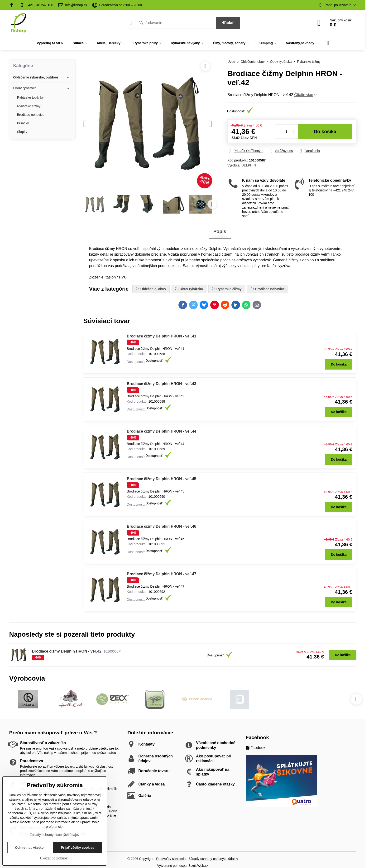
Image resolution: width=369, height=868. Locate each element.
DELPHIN (249, 165)
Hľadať (228, 23)
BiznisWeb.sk (198, 866)
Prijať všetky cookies (78, 848)
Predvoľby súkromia (171, 859)
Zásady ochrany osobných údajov (213, 859)
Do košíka (325, 132)
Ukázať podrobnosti (55, 858)
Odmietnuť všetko (29, 848)
